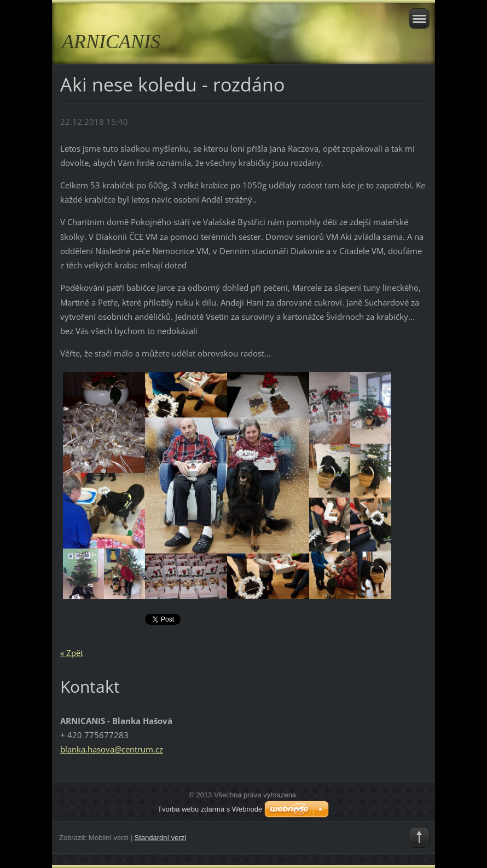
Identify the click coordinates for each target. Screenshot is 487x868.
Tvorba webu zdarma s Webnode (210, 809)
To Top (419, 837)
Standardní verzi (161, 838)
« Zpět (72, 653)
